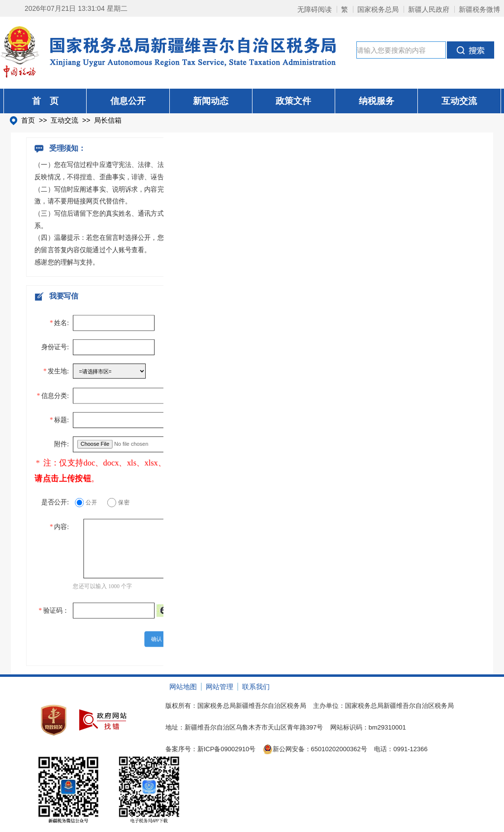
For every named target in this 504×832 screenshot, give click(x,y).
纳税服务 (377, 101)
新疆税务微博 (479, 9)
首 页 (45, 101)
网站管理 (220, 687)
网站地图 (183, 687)
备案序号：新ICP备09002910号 (211, 749)
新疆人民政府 (429, 9)
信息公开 (128, 101)
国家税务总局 (378, 9)
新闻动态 (211, 101)
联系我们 (256, 687)
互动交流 (459, 101)
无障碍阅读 (315, 9)
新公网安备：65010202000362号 (315, 749)
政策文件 (293, 101)
